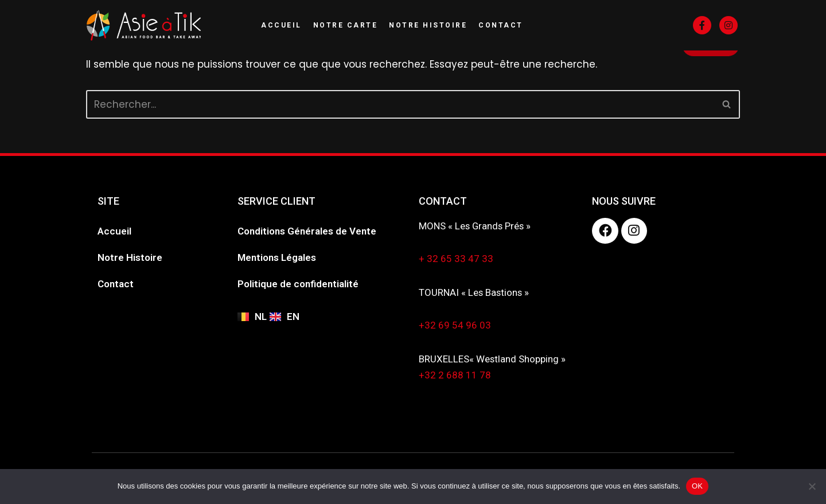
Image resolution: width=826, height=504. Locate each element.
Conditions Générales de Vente (307, 231)
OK (697, 486)
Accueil (281, 25)
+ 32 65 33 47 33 (456, 259)
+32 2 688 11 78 (455, 376)
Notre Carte (346, 25)
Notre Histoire (428, 25)
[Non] (812, 486)
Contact (501, 25)
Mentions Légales (277, 257)
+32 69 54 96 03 (455, 326)
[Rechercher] (400, 104)
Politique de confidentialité (298, 284)
